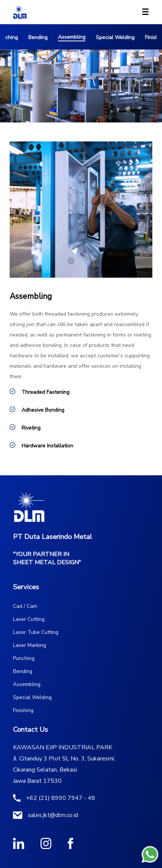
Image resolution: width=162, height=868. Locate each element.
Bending (38, 37)
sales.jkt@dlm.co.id (53, 815)
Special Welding (115, 37)
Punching (24, 658)
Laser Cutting (29, 619)
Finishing (23, 710)
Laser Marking (30, 645)
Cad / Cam (25, 606)
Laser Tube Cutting (36, 632)
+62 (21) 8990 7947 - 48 (61, 798)
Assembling (72, 37)
